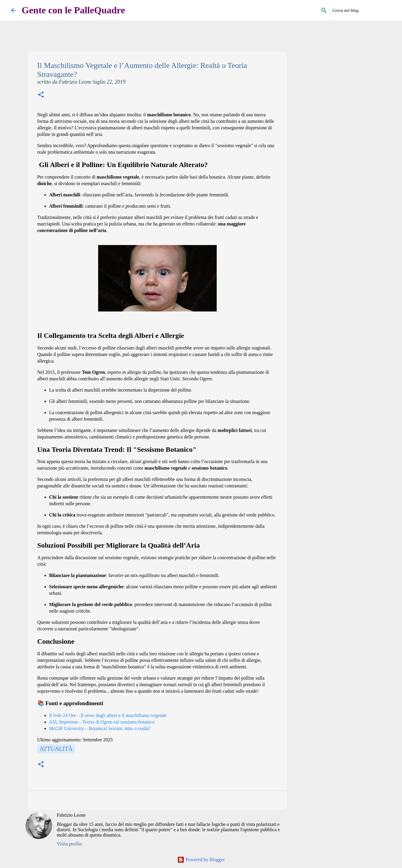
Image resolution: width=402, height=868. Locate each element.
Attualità (56, 749)
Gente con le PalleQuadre (73, 10)
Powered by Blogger (201, 860)
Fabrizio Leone (71, 815)
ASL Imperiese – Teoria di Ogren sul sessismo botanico (102, 722)
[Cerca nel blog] (361, 10)
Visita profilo (70, 844)
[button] (41, 95)
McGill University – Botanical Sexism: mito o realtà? (100, 728)
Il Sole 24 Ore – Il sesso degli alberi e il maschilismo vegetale (108, 715)
